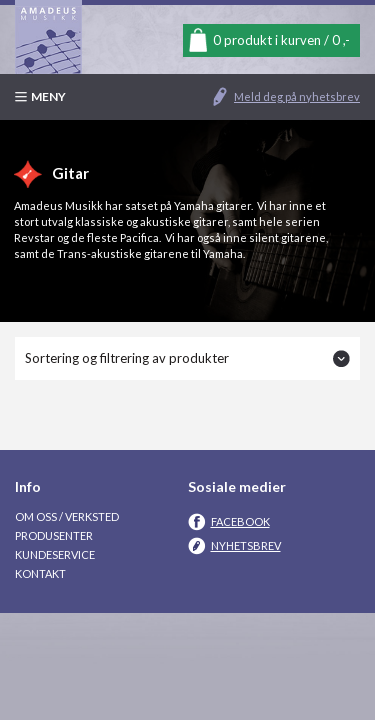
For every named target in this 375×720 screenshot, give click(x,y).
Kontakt (40, 573)
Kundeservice (55, 554)
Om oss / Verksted (67, 516)
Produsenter (54, 535)
